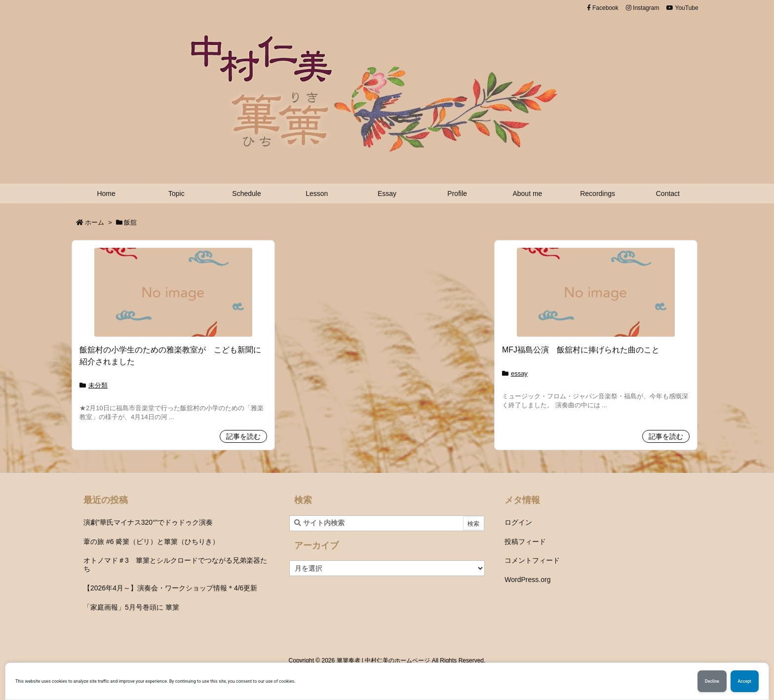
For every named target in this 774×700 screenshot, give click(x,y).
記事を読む (243, 436)
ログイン (518, 522)
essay (519, 373)
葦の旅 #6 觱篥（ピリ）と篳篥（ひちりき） (151, 542)
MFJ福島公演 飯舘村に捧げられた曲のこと (581, 350)
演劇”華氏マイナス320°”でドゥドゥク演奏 (148, 522)
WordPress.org (527, 580)
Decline (712, 681)
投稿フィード (525, 542)
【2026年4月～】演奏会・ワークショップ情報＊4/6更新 (170, 588)
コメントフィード (532, 560)
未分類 (98, 385)
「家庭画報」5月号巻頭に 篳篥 (131, 607)
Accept (745, 681)
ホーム (95, 222)
